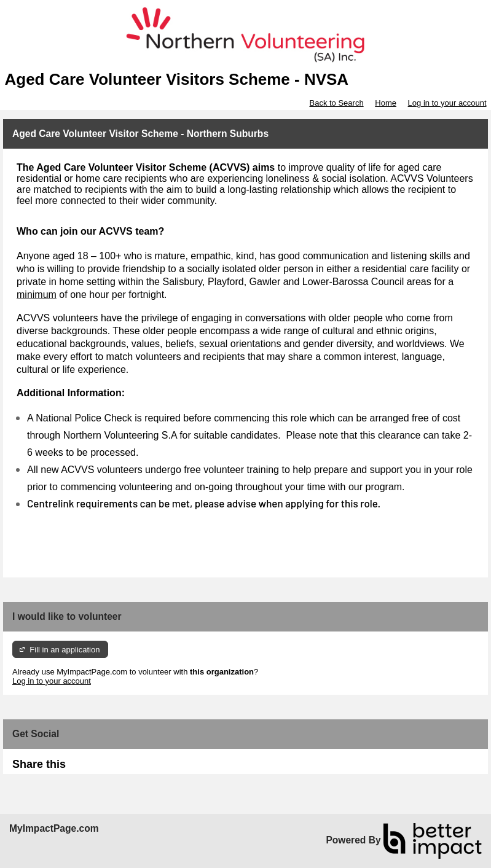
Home (386, 103)
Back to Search (336, 103)
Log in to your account (447, 103)
